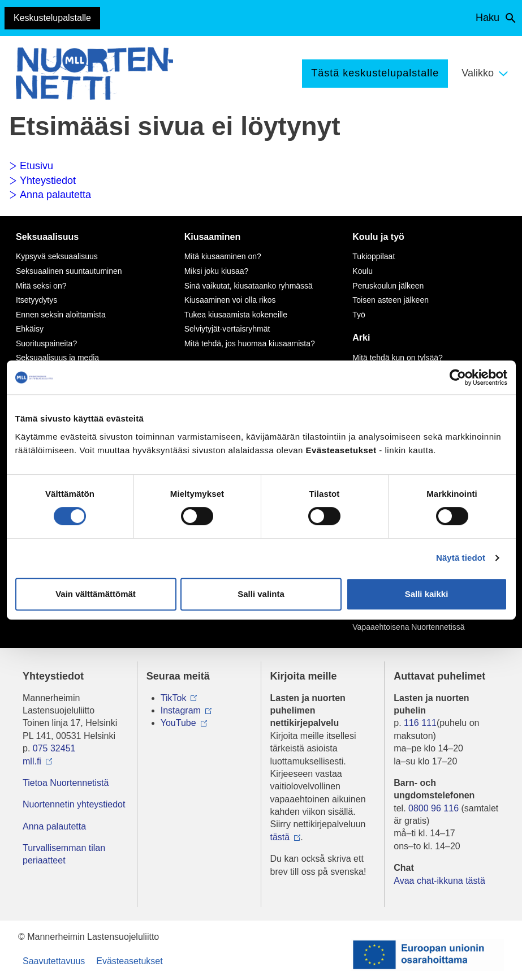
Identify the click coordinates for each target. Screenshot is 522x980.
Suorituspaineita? (46, 343)
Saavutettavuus (54, 961)
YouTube (178, 723)
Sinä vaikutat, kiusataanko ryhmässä (249, 286)
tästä (280, 837)
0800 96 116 (433, 808)
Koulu (363, 271)
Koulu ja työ (378, 237)
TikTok (174, 698)
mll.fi (32, 761)
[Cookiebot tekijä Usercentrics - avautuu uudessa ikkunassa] (458, 377)
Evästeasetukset (129, 961)
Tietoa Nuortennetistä (66, 783)
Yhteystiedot (42, 180)
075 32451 (54, 748)
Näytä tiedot (461, 558)
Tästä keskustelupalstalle (375, 73)
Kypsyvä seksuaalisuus (57, 256)
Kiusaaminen (213, 237)
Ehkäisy (30, 329)
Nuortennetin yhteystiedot (74, 804)
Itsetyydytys (36, 300)
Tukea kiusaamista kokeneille (236, 315)
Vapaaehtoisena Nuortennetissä (408, 627)
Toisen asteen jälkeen (391, 300)
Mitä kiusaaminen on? (223, 256)
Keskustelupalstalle (52, 18)
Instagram (181, 710)
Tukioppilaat (374, 256)
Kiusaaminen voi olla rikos (230, 300)
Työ (359, 315)
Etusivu (31, 166)
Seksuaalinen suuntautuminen (69, 271)
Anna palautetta (50, 195)
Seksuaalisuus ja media (57, 358)
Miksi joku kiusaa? (217, 271)
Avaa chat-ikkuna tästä (439, 881)
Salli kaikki (427, 594)
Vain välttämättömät (96, 594)
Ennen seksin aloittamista (61, 315)
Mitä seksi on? (41, 286)
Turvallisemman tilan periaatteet (64, 854)
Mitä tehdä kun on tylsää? (398, 358)
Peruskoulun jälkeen (388, 286)
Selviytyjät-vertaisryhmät (227, 329)
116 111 (420, 723)
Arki (361, 338)
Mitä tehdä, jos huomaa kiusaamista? (250, 343)
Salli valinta (261, 594)
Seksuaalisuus (47, 237)
